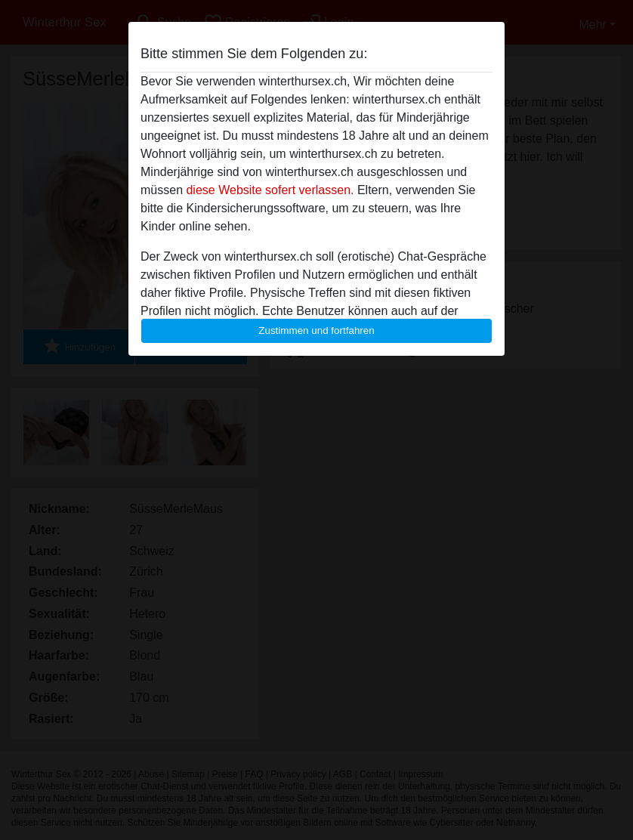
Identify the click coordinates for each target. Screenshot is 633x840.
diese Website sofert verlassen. (270, 190)
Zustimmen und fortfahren (316, 330)
